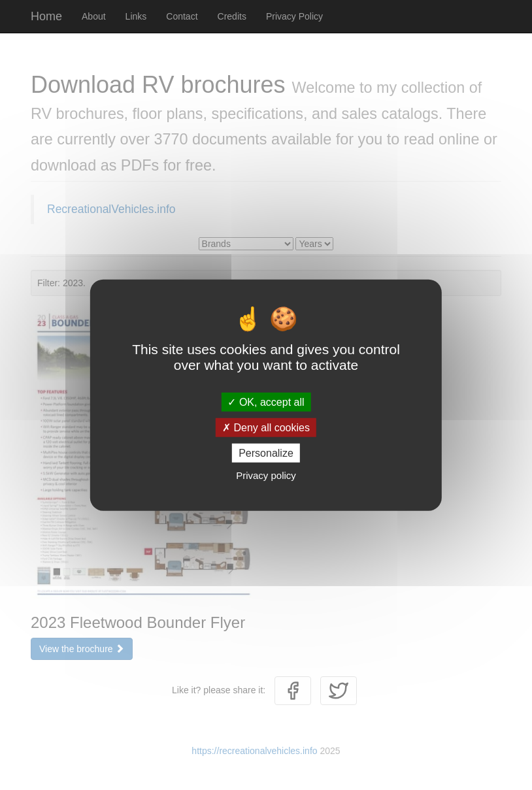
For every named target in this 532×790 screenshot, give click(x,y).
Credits (232, 16)
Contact (182, 16)
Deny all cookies (266, 427)
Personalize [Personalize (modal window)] (266, 453)
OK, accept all (266, 402)
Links (136, 16)
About (94, 16)
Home (46, 16)
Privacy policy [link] (266, 475)
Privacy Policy (294, 16)
